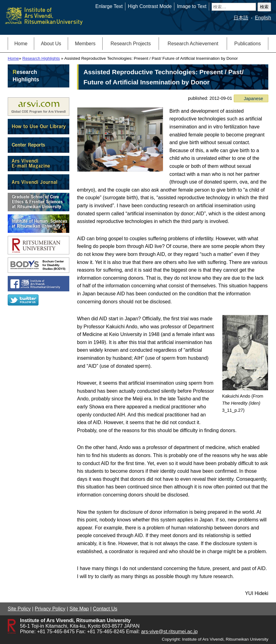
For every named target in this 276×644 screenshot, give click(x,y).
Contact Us (105, 609)
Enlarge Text (109, 6)
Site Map (79, 609)
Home (21, 44)
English (263, 18)
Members (85, 44)
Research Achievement (193, 44)
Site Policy (19, 609)
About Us (51, 44)
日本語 (241, 18)
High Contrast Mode (150, 6)
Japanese (254, 99)
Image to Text (192, 6)
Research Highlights (41, 58)
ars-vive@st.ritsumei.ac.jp (169, 632)
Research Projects (131, 44)
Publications (248, 44)
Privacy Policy (50, 609)
